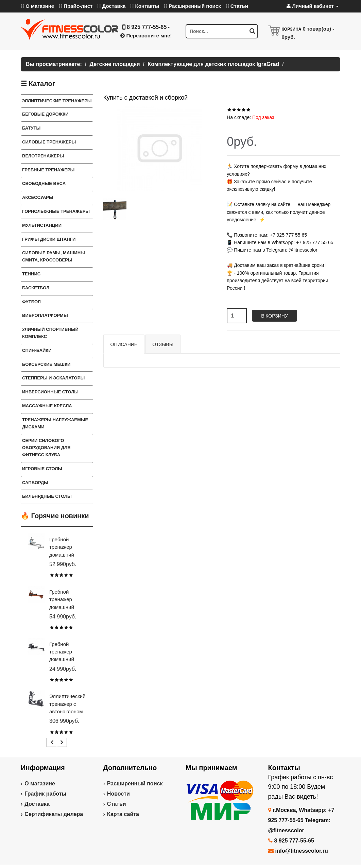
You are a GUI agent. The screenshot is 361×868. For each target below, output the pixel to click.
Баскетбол (36, 288)
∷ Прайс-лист (76, 6)
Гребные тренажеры (48, 170)
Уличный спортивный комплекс (50, 333)
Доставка (37, 804)
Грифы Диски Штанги (49, 239)
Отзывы (163, 344)
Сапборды (35, 483)
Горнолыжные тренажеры (56, 211)
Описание (124, 344)
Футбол (31, 302)
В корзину (274, 316)
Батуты (31, 128)
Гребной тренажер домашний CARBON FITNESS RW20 (68, 659)
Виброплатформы (45, 315)
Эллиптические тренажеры (57, 101)
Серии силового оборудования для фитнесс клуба (46, 448)
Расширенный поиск (135, 784)
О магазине (40, 784)
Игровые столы (42, 469)
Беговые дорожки (45, 114)
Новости (118, 794)
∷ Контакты (145, 6)
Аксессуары (38, 197)
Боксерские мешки (46, 364)
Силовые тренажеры (49, 142)
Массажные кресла (47, 406)
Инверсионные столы (50, 392)
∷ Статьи (237, 6)
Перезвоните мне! (146, 36)
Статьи (117, 804)
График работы (45, 794)
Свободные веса (44, 183)
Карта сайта (123, 814)
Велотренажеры (43, 156)
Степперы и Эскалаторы (53, 378)
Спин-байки (37, 350)
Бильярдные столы (47, 496)
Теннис (31, 274)
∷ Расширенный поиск (192, 6)
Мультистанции (42, 225)
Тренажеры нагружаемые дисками (55, 423)
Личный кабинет (313, 6)
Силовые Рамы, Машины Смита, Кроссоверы (54, 256)
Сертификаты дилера (54, 814)
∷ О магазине (37, 6)
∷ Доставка (111, 6)
